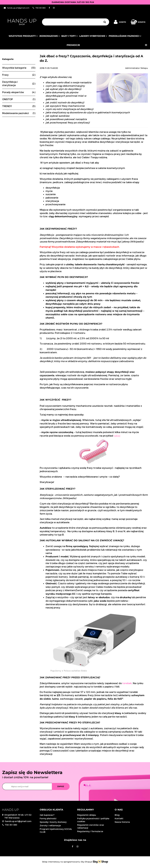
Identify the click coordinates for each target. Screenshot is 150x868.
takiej (117, 436)
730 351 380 (11, 825)
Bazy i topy (70, 36)
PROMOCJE (73, 45)
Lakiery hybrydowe (93, 36)
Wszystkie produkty (23, 36)
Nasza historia (122, 822)
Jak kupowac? (47, 815)
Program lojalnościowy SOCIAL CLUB (56, 830)
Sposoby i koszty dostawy (53, 822)
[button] (56, 810)
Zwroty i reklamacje (50, 825)
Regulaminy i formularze (90, 831)
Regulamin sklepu (87, 815)
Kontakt (119, 818)
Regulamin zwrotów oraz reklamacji (91, 826)
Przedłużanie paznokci (125, 36)
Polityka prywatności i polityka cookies (93, 820)
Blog (117, 815)
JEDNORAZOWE (50, 36)
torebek (127, 683)
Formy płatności (48, 818)
